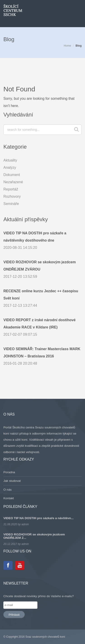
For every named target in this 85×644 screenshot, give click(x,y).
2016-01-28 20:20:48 (42, 355)
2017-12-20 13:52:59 (42, 269)
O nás (7, 490)
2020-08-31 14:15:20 (42, 240)
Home (67, 46)
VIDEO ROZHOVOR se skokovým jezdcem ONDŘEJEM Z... (34, 536)
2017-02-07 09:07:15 (42, 326)
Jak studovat (12, 481)
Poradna (9, 472)
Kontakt (9, 498)
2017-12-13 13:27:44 (42, 297)
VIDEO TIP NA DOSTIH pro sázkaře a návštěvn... (39, 518)
